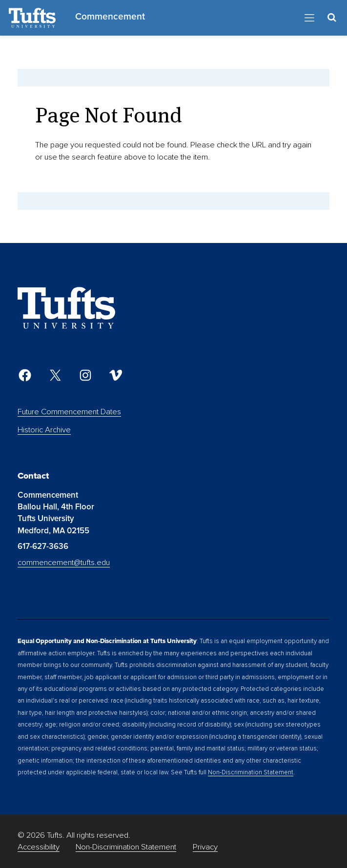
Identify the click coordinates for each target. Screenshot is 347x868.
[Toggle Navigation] (309, 18)
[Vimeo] (116, 375)
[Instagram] (85, 375)
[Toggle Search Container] (332, 18)
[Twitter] (55, 375)
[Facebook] (25, 375)
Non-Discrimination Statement (251, 772)
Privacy (205, 847)
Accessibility (39, 847)
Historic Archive (44, 430)
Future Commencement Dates (69, 412)
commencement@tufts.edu (64, 562)
